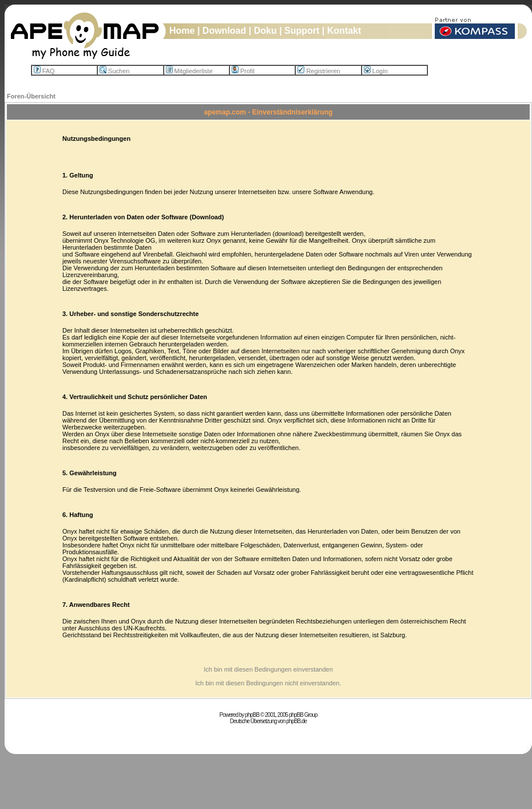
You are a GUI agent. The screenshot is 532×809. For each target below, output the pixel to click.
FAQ (44, 71)
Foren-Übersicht (31, 96)
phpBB (252, 715)
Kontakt (344, 31)
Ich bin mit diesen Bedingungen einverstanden (268, 669)
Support (302, 31)
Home (182, 31)
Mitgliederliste (189, 71)
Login (376, 71)
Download (224, 31)
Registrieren (319, 71)
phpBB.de (296, 721)
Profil (243, 71)
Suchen (114, 71)
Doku (265, 31)
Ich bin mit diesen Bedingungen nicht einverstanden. (268, 683)
